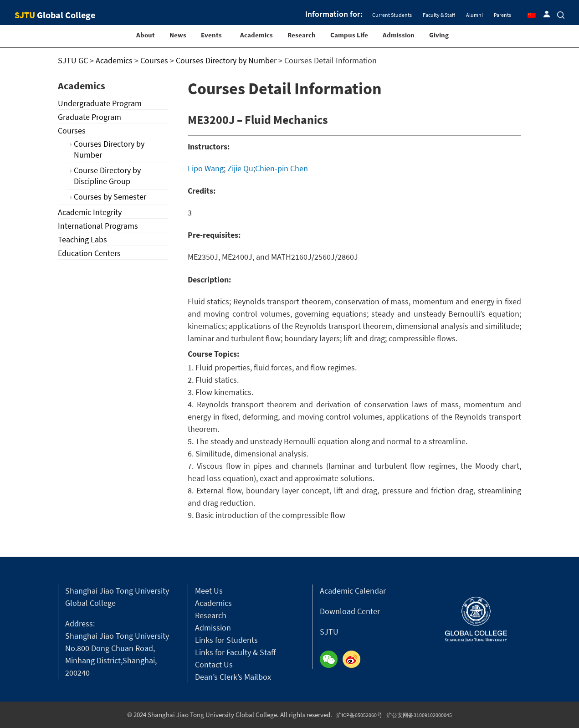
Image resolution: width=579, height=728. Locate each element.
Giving (439, 35)
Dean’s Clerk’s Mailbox (233, 677)
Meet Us (209, 591)
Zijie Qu (240, 168)
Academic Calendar (353, 591)
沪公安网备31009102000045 (419, 715)
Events (211, 35)
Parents (502, 15)
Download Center (350, 611)
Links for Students (226, 640)
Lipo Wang (206, 168)
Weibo (354, 660)
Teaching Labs (82, 239)
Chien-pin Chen (282, 168)
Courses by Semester (110, 197)
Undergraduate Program (100, 103)
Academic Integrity (90, 212)
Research (302, 35)
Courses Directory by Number (109, 149)
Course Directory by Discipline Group (107, 175)
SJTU (329, 632)
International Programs (98, 226)
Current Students (392, 15)
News (178, 35)
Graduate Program (90, 117)
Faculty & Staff (439, 15)
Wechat (331, 660)
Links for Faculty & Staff (235, 652)
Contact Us (214, 664)
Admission (399, 35)
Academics (256, 35)
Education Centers (89, 253)
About (146, 35)
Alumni (474, 15)
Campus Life (349, 35)
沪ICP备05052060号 (359, 715)
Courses (72, 131)
